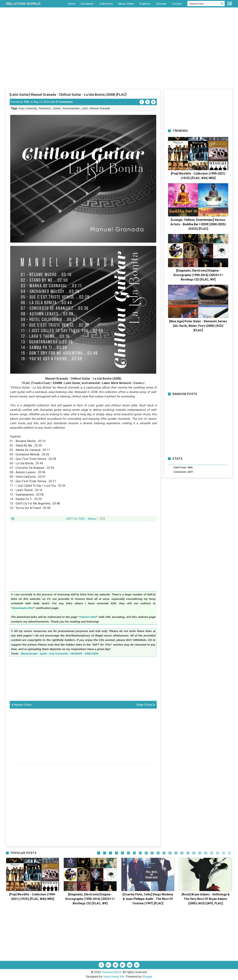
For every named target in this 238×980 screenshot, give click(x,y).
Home (72, 4)
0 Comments (64, 102)
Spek (43, 653)
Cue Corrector (59, 653)
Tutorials (161, 4)
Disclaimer (87, 4)
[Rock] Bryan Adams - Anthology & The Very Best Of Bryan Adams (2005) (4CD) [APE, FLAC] (206, 899)
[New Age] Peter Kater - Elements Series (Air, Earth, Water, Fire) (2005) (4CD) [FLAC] (198, 326)
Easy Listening (27, 108)
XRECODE (91, 653)
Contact (177, 4)
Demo (92, 519)
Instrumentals (71, 108)
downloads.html (23, 608)
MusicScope (29, 653)
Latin (85, 108)
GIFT (69, 519)
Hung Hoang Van (114, 977)
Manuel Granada (100, 108)
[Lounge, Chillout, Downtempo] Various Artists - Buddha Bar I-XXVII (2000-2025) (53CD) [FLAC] (198, 224)
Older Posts (146, 705)
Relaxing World (111, 972)
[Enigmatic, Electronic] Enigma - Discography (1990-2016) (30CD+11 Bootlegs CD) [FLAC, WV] (198, 275)
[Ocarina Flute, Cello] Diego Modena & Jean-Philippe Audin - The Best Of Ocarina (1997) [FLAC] (148, 899)
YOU (82, 519)
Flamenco (45, 108)
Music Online (126, 4)
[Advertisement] (119, 61)
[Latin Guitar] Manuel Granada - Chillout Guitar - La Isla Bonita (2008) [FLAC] (68, 95)
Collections (106, 4)
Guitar (57, 108)
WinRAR (76, 653)
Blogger (147, 977)
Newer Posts (21, 705)
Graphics (145, 4)
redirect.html (88, 617)
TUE (26, 102)
